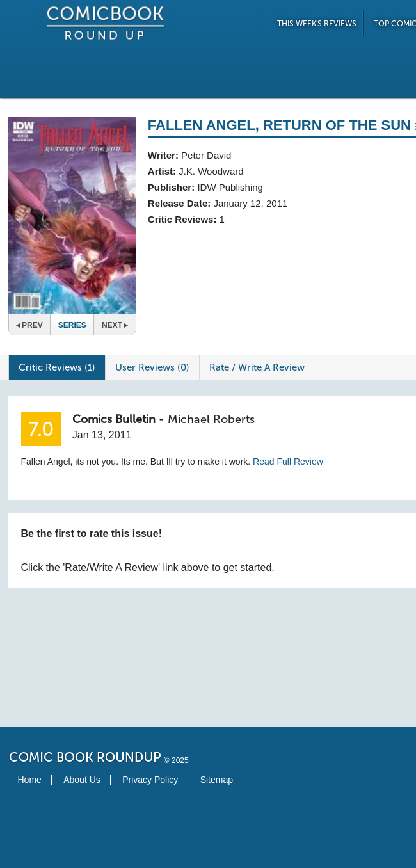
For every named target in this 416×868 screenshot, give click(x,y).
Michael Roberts (211, 419)
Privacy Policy (150, 780)
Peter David (206, 155)
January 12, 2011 (250, 203)
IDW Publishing (230, 187)
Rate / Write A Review (257, 367)
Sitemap (217, 780)
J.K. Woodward (211, 171)
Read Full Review (288, 462)
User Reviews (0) (152, 367)
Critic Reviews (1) (57, 367)
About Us (82, 780)
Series (72, 325)
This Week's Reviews (317, 24)
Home (30, 780)
